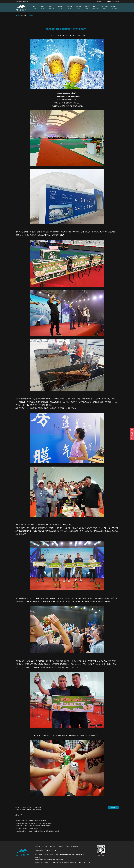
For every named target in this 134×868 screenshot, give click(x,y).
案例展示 (53, 847)
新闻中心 (24, 15)
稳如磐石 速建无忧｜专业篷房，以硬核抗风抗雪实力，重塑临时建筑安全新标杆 (38, 831)
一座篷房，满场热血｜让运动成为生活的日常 (29, 828)
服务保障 (76, 847)
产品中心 (37, 847)
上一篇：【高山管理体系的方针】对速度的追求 (28, 807)
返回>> (113, 808)
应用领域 (60, 847)
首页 (19, 15)
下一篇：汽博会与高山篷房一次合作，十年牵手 (28, 810)
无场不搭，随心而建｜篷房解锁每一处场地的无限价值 (31, 821)
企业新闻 (30, 15)
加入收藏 (99, 1)
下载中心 (68, 847)
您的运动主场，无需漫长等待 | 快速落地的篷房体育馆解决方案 (33, 826)
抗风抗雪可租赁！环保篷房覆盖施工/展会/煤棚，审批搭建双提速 (34, 823)
